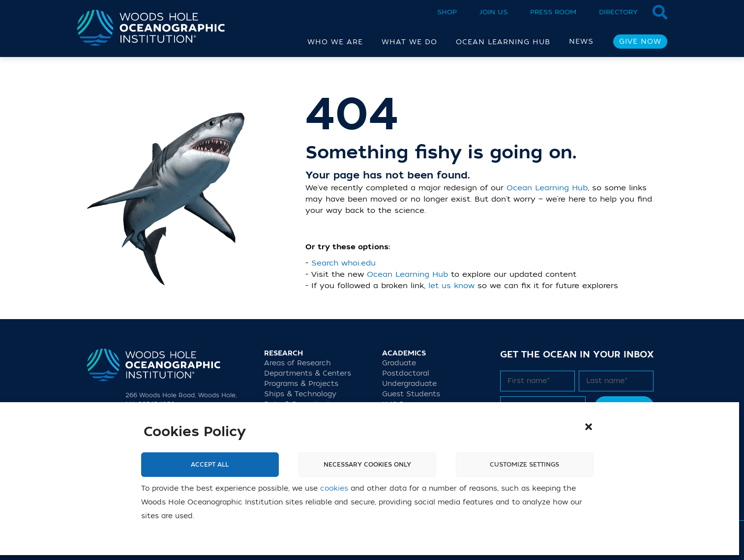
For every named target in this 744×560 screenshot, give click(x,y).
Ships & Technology (300, 394)
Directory (618, 12)
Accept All (210, 465)
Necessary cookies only (367, 465)
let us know (451, 286)
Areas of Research (298, 363)
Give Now (640, 42)
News (581, 42)
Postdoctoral (406, 373)
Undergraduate (409, 384)
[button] (589, 427)
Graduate (399, 363)
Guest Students (411, 394)
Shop (447, 12)
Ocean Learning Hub (547, 188)
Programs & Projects (301, 384)
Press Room (553, 12)
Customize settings (524, 465)
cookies (334, 488)
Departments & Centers (308, 373)
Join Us (493, 12)
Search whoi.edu (343, 263)
